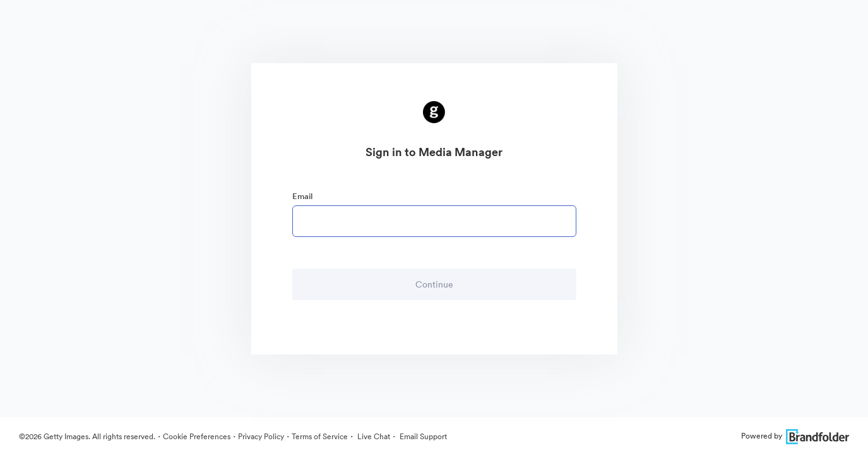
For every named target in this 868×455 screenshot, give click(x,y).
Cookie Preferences (197, 436)
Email (302, 196)
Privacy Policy (261, 436)
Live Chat (373, 436)
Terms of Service (320, 436)
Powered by (795, 436)
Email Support (422, 436)
